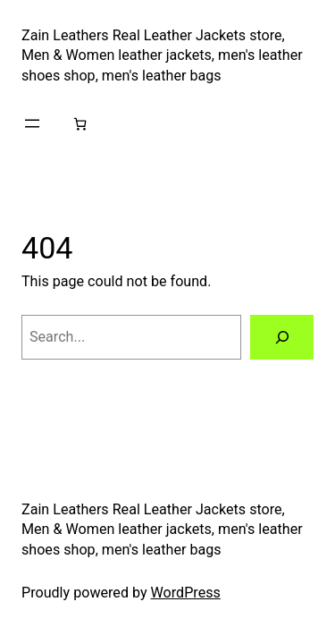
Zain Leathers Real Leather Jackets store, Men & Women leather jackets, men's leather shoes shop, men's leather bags (162, 55)
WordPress (186, 593)
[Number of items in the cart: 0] (80, 123)
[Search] (282, 337)
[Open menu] (32, 123)
